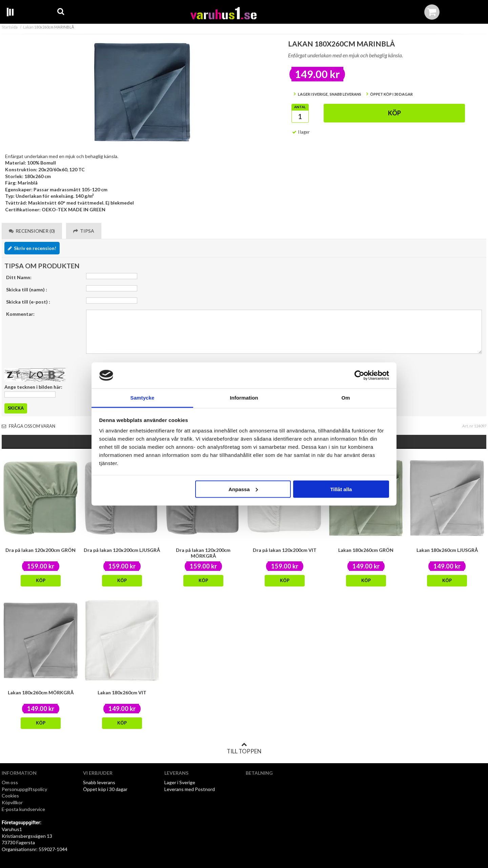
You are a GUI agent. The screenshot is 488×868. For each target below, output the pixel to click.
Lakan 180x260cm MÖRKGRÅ (41, 692)
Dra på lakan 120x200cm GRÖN (40, 550)
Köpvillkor (12, 802)
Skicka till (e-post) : (28, 302)
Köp (394, 113)
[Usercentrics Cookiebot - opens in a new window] (359, 375)
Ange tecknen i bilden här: (33, 387)
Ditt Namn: (19, 277)
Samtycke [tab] (143, 398)
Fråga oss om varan (28, 426)
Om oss (10, 782)
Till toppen (244, 748)
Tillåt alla (341, 489)
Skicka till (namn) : (27, 290)
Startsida (10, 27)
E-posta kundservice (24, 809)
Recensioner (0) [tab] (32, 231)
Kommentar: (20, 314)
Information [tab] (244, 398)
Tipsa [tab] (84, 231)
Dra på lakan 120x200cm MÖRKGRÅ (203, 553)
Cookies (10, 796)
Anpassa (243, 489)
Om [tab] (345, 398)
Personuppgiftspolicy (24, 789)
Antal (300, 107)
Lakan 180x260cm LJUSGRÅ (447, 550)
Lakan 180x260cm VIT (122, 692)
